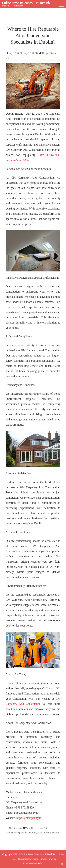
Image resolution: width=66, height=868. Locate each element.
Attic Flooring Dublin (48, 833)
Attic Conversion (34, 828)
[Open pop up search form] (62, 864)
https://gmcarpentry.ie (29, 818)
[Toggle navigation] (61, 4)
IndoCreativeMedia (33, 863)
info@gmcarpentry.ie (26, 813)
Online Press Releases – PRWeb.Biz (26, 3)
